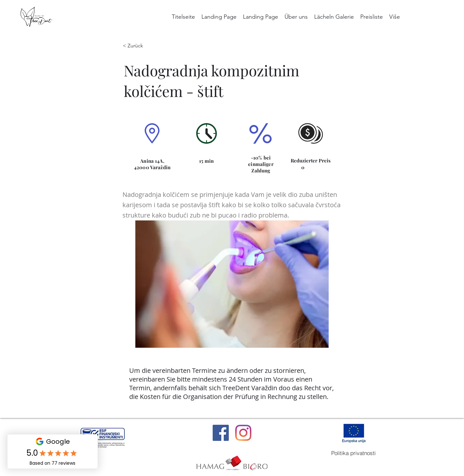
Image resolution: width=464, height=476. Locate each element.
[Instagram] (243, 433)
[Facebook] (221, 433)
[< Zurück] (138, 46)
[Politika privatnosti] (353, 453)
